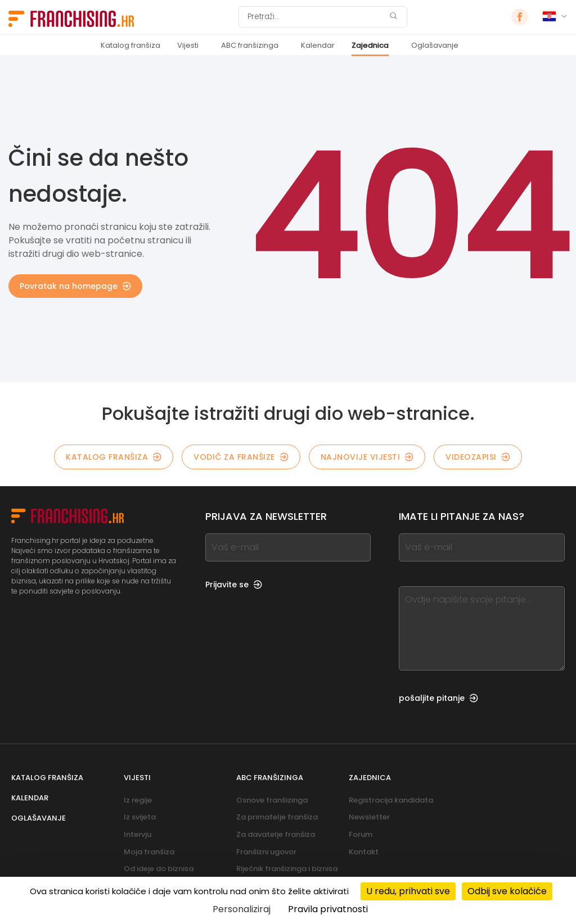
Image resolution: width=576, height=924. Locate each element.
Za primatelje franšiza (277, 817)
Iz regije (138, 800)
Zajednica (370, 45)
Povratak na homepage (75, 286)
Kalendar (318, 45)
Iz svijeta (140, 817)
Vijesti (188, 45)
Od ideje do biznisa (159, 869)
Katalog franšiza (130, 45)
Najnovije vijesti (367, 457)
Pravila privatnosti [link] (328, 909)
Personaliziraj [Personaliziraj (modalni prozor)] (242, 909)
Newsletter (369, 817)
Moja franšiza (149, 852)
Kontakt (364, 852)
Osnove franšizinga (272, 800)
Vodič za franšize (241, 457)
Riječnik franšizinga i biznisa (287, 869)
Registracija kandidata (391, 800)
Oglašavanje (435, 45)
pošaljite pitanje (438, 698)
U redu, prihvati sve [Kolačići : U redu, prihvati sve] (408, 891)
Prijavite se (234, 585)
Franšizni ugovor (266, 852)
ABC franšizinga (250, 45)
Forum (361, 834)
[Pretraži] (316, 17)
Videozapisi (478, 457)
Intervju (138, 834)
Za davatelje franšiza (276, 834)
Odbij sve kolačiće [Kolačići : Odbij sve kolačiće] (507, 891)
